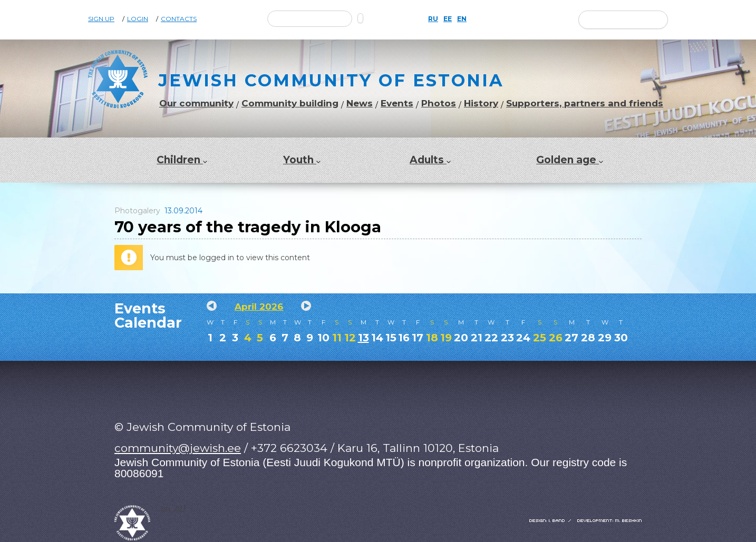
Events (397, 104)
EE (448, 19)
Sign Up (101, 19)
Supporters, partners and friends (585, 104)
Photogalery (137, 211)
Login (138, 19)
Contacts (179, 19)
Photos (439, 104)
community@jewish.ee (178, 448)
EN (462, 19)
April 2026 (259, 307)
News (360, 104)
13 (364, 338)
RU (433, 19)
